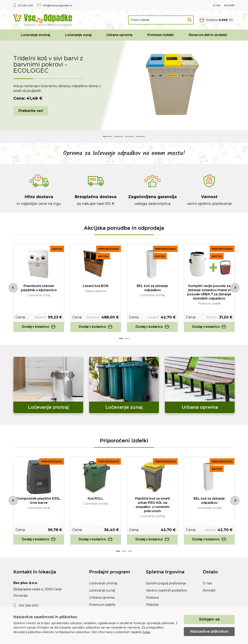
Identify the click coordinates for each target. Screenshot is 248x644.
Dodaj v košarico (39, 327)
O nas (217, 5)
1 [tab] (121, 339)
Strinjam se (209, 619)
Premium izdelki (160, 35)
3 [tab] (130, 551)
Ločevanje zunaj (78, 35)
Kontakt (229, 5)
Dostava (152, 598)
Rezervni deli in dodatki (208, 35)
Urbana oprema (119, 35)
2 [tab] (127, 339)
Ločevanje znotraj (35, 35)
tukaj (146, 632)
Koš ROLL (96, 499)
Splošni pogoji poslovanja (166, 583)
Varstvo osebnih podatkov (167, 590)
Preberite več (31, 111)
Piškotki (152, 605)
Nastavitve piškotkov (209, 631)
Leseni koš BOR (96, 286)
